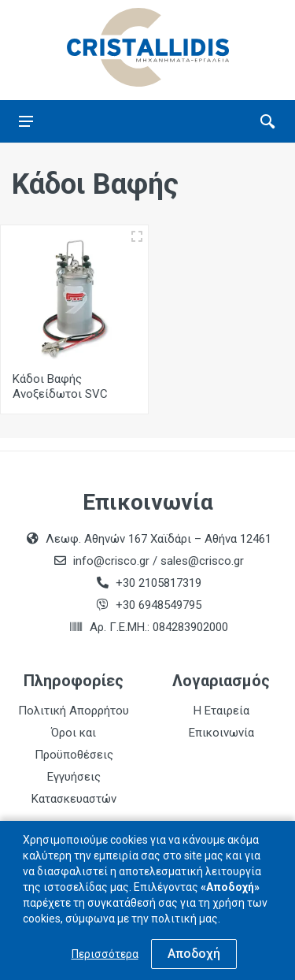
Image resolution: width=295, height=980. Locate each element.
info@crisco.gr (113, 561)
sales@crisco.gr (202, 561)
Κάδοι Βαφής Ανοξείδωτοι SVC (60, 386)
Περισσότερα (105, 954)
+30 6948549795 (159, 605)
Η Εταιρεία (221, 711)
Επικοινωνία (221, 733)
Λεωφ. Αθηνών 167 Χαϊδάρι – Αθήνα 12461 (159, 539)
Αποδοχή (194, 954)
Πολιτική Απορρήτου (74, 711)
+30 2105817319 (157, 583)
